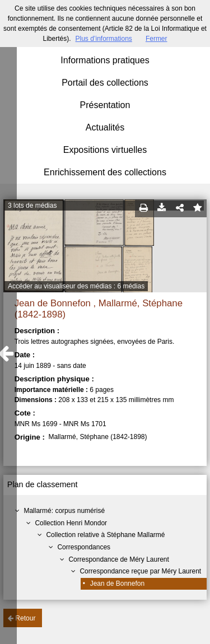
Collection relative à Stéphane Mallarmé (105, 535)
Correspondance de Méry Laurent (118, 559)
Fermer (157, 39)
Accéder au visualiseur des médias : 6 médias (76, 286)
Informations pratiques (105, 60)
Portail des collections (105, 83)
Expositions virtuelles (105, 150)
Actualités (105, 127)
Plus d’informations (103, 39)
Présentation (105, 105)
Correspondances (84, 547)
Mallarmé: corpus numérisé (64, 511)
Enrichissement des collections (105, 172)
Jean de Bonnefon (117, 584)
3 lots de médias (32, 206)
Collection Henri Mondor (71, 523)
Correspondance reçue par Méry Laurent (140, 571)
